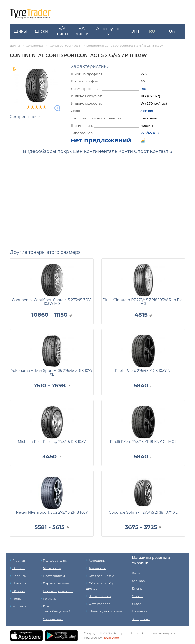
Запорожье (141, 619)
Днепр (137, 588)
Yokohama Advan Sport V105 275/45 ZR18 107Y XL (52, 373)
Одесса (138, 596)
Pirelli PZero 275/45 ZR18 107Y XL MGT (143, 442)
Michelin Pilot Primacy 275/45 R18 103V (52, 442)
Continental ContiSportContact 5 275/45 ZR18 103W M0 (52, 302)
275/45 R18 (150, 133)
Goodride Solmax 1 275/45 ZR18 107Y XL (143, 512)
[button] (109, 31)
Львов (137, 604)
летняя (147, 111)
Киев (136, 573)
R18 (144, 89)
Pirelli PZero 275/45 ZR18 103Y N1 (143, 371)
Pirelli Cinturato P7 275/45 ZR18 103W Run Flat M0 (143, 302)
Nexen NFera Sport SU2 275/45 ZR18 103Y (52, 512)
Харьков (138, 581)
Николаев (140, 611)
